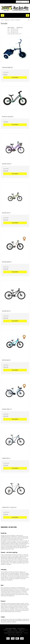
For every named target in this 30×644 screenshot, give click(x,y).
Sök (28, 2)
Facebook (12, 635)
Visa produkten (15, 77)
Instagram (18, 635)
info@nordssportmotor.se (18, 631)
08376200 (25, 630)
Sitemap (26, 633)
